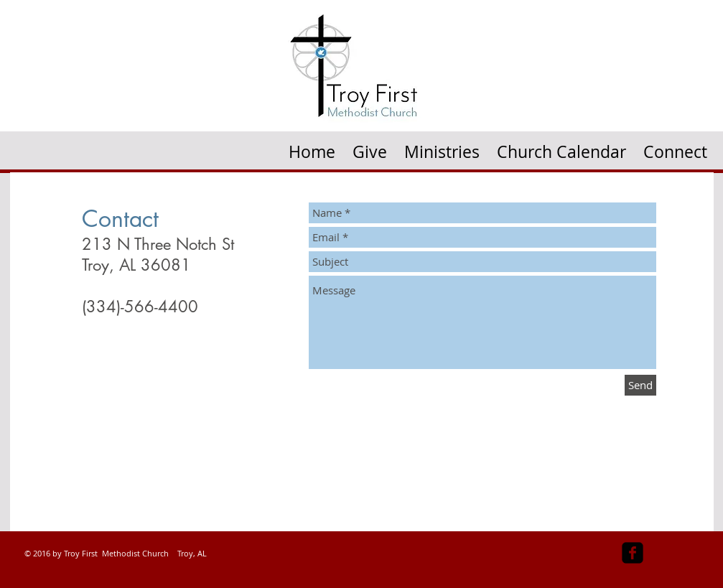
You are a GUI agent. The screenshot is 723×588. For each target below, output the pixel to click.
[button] (442, 147)
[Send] (640, 385)
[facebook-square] (633, 553)
